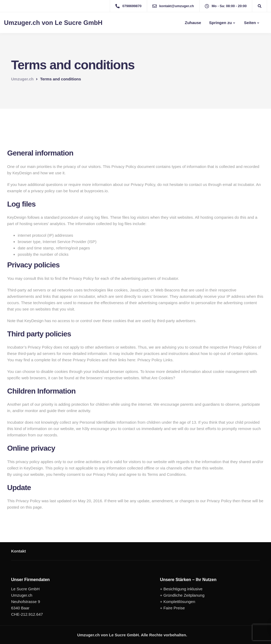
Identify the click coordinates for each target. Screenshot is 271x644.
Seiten (249, 23)
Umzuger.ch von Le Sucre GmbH (53, 23)
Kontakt (19, 551)
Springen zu (220, 23)
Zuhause (192, 23)
